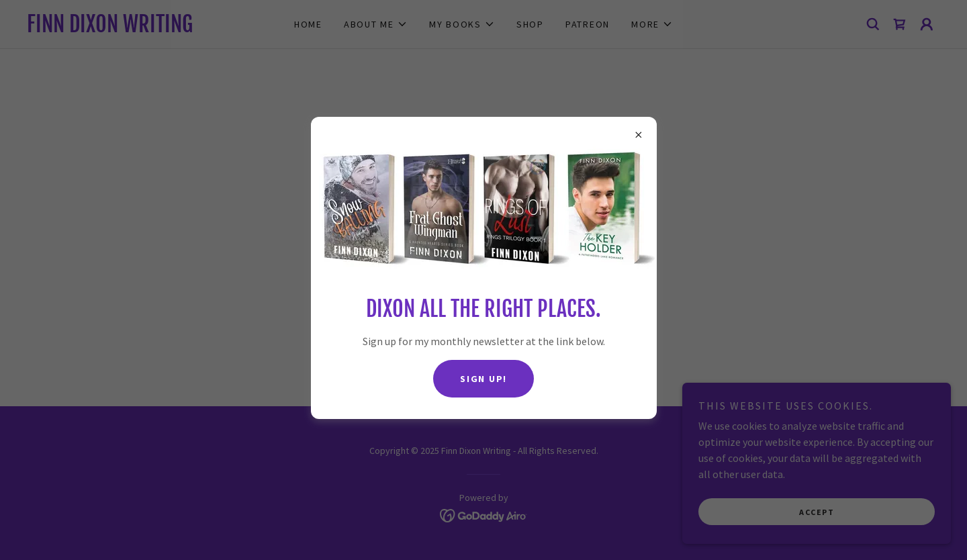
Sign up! (483, 379)
